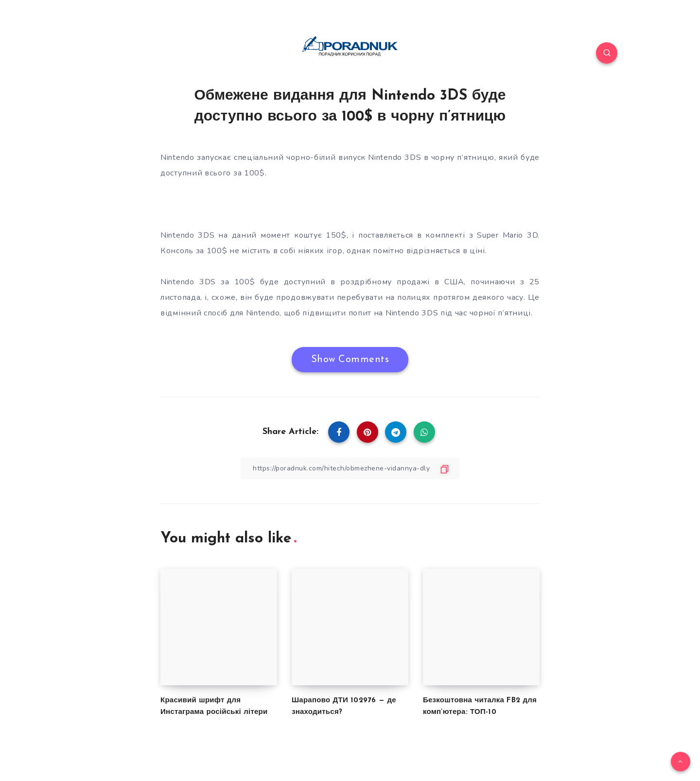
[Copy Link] (350, 468)
